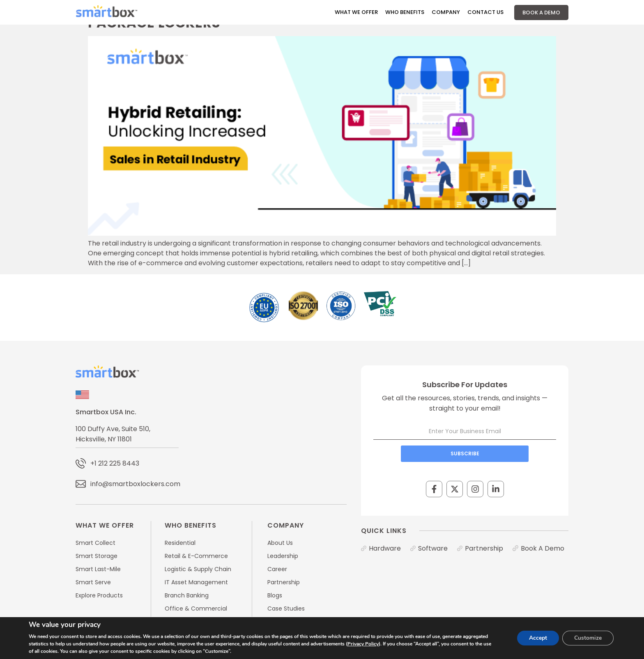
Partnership (484, 548)
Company (446, 12)
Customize (588, 638)
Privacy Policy (363, 644)
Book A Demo (541, 13)
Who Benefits (405, 12)
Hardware (385, 548)
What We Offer (356, 12)
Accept (537, 638)
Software (433, 548)
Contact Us (485, 12)
